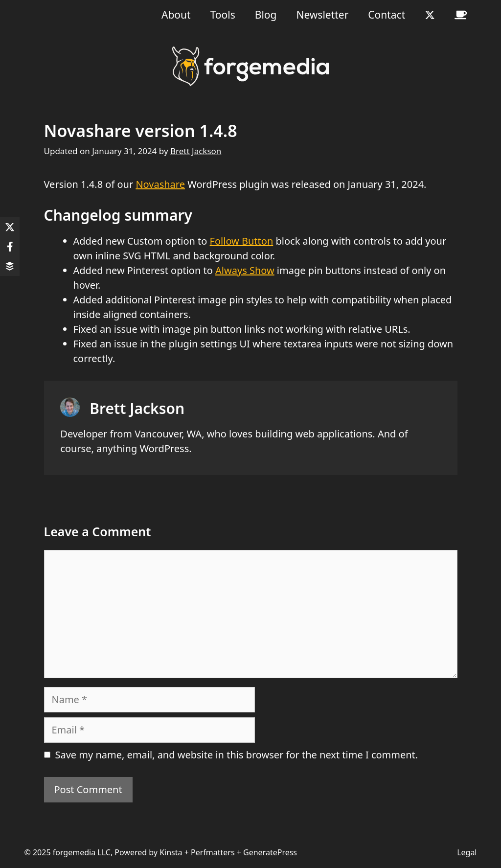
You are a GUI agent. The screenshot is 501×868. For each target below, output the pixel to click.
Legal (467, 852)
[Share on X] (10, 227)
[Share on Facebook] (10, 247)
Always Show (245, 270)
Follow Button (242, 241)
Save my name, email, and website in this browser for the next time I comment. (237, 755)
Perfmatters (213, 852)
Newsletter (322, 15)
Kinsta (171, 852)
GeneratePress (270, 852)
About (176, 15)
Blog (266, 15)
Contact (387, 15)
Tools (223, 15)
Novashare (160, 184)
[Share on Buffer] (10, 266)
